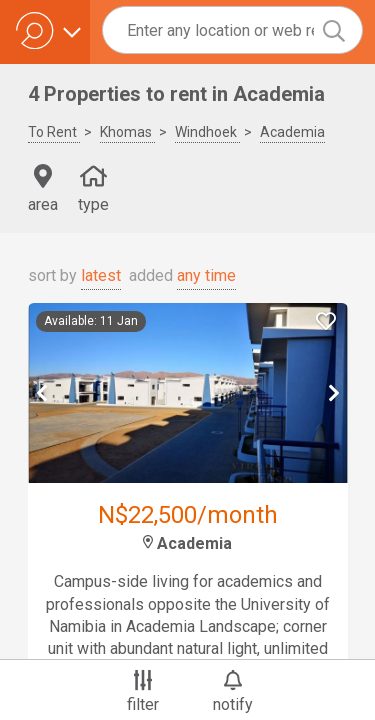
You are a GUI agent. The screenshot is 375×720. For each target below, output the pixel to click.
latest (101, 275)
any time (206, 275)
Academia (292, 132)
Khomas (127, 132)
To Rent (54, 132)
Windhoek (207, 132)
